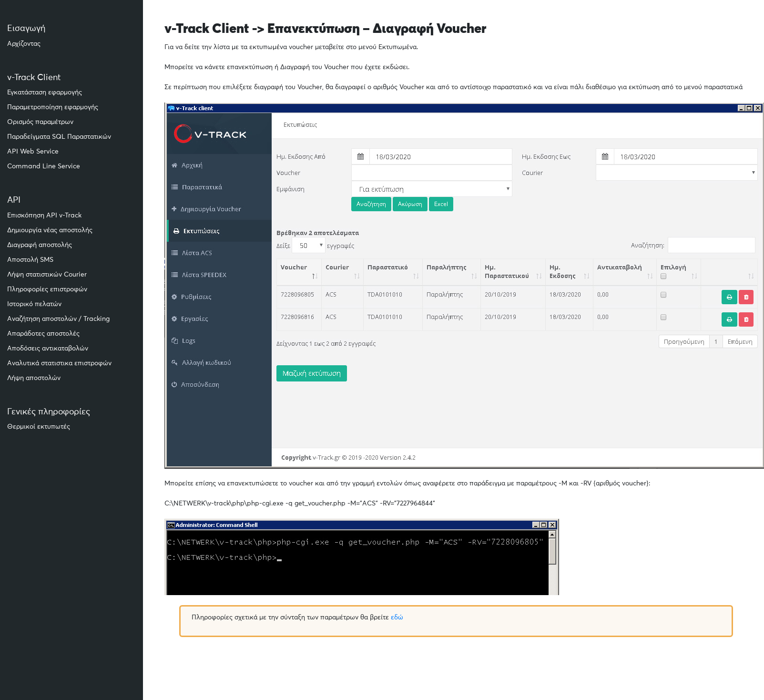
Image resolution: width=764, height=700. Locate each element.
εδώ (397, 618)
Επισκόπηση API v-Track (44, 216)
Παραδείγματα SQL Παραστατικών (59, 137)
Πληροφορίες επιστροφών (47, 289)
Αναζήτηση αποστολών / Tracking (58, 319)
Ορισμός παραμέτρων (40, 122)
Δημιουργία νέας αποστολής (50, 230)
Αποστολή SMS (30, 260)
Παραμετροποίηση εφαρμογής (53, 107)
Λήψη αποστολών (34, 378)
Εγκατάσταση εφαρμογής (45, 93)
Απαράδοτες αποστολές (43, 334)
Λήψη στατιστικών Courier (47, 275)
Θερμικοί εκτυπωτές (39, 427)
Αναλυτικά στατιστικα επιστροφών (59, 363)
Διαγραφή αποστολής (40, 245)
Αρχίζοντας (24, 44)
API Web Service (33, 152)
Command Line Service (44, 166)
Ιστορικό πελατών (34, 304)
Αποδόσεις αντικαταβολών (48, 349)
